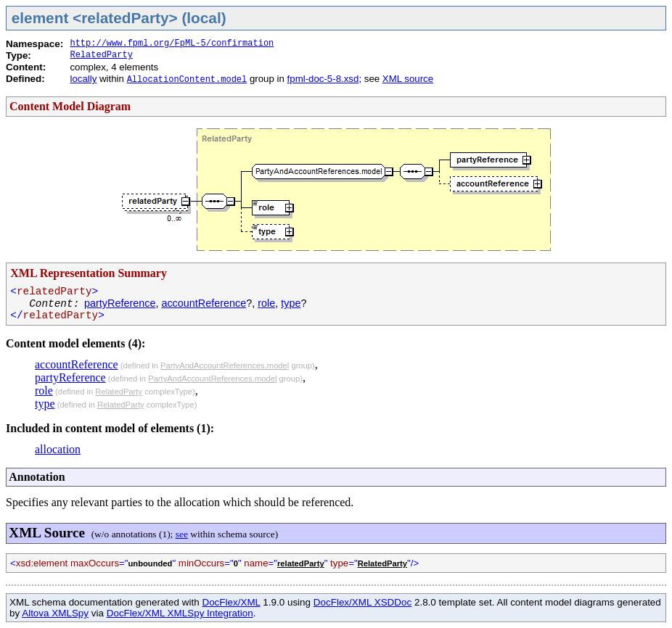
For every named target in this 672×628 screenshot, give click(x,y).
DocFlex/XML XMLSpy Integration (180, 613)
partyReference (120, 303)
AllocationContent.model (187, 80)
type (291, 303)
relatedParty (301, 563)
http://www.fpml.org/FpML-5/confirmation (172, 44)
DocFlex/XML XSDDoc (362, 602)
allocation (58, 449)
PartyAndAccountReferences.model (225, 365)
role (266, 303)
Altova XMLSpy (55, 613)
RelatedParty (101, 55)
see (182, 534)
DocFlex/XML (231, 602)
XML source (408, 79)
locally (83, 79)
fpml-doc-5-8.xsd (323, 79)
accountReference (204, 303)
